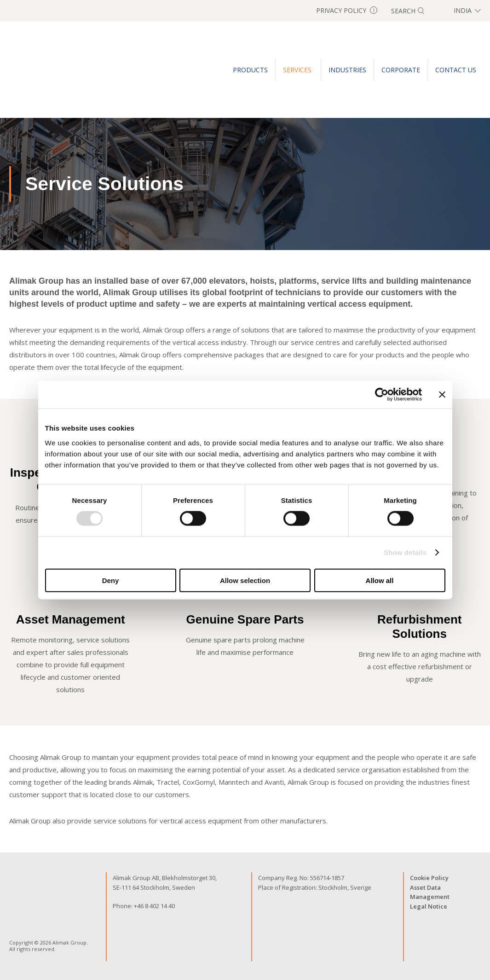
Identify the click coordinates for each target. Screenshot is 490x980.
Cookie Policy (429, 878)
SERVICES (298, 70)
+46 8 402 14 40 (154, 906)
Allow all (380, 580)
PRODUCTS (250, 70)
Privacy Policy (347, 10)
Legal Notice (429, 906)
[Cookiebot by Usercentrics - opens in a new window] (382, 395)
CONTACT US (456, 70)
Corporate (401, 70)
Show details (405, 552)
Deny (111, 580)
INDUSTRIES (347, 70)
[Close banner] (442, 395)
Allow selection (245, 580)
